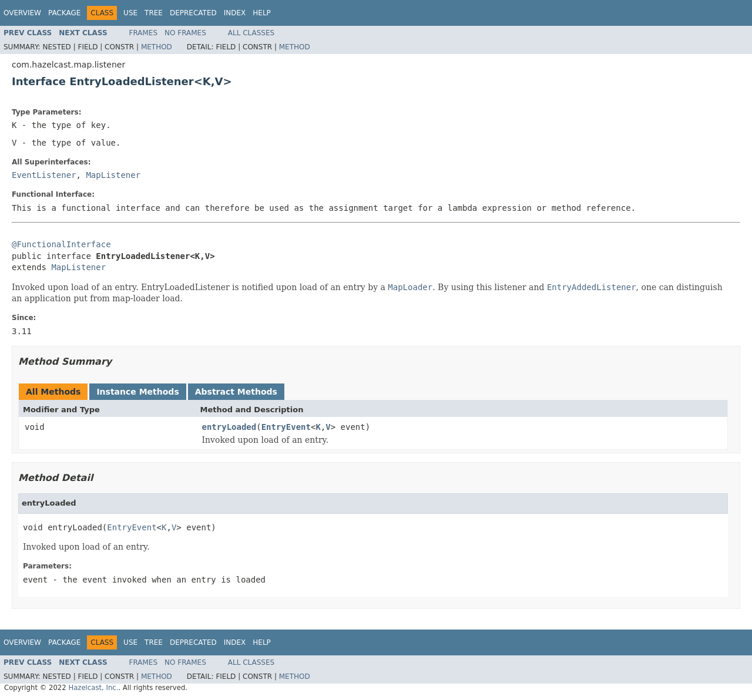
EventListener (44, 175)
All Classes (251, 33)
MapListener (113, 175)
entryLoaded (229, 427)
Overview (22, 13)
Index (235, 13)
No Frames (185, 33)
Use (130, 13)
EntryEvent (286, 427)
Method (157, 47)
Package (64, 13)
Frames (144, 33)
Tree (154, 13)
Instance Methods (137, 392)
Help (262, 13)
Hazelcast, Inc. (93, 688)
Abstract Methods (236, 392)
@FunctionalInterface (61, 244)
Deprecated (193, 13)
